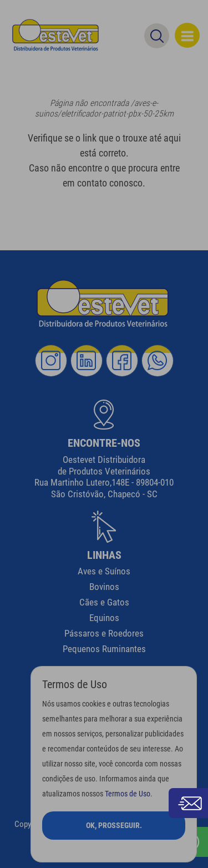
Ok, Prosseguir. (114, 825)
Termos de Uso (128, 794)
